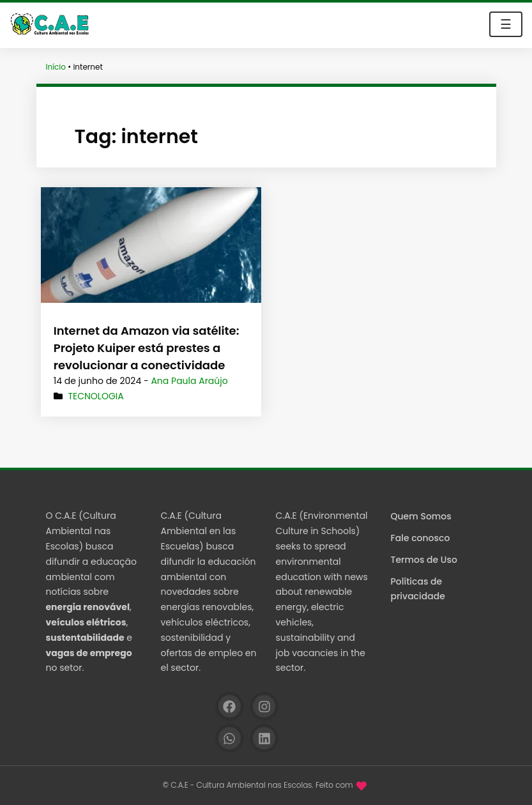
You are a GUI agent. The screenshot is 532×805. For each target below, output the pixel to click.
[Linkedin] (264, 738)
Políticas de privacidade (418, 589)
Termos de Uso (424, 560)
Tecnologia (95, 396)
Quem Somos (421, 516)
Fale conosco (421, 538)
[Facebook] (230, 706)
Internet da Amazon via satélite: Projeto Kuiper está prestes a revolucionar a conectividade (147, 348)
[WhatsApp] (230, 738)
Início (56, 67)
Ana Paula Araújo (189, 381)
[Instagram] (264, 706)
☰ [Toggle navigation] (506, 24)
